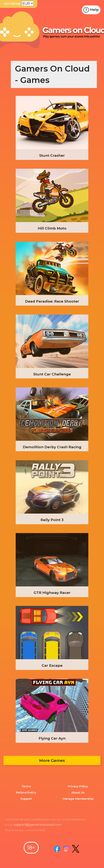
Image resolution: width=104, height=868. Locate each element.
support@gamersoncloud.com (37, 825)
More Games (52, 760)
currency (12, 3)
